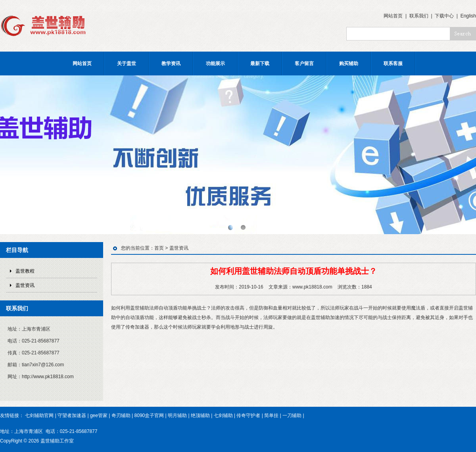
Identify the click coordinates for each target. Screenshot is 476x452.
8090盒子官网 (149, 415)
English (468, 16)
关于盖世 (127, 63)
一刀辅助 (292, 415)
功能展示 (215, 63)
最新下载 (260, 63)
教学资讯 (171, 63)
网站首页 (393, 16)
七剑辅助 (223, 415)
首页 (159, 248)
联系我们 (419, 16)
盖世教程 (25, 271)
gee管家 (99, 415)
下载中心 (444, 16)
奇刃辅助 (121, 415)
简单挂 (271, 415)
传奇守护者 (248, 415)
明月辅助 (177, 415)
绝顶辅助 (200, 415)
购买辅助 (349, 63)
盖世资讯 (25, 285)
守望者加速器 (72, 415)
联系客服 (393, 63)
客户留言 (304, 63)
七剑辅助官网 (39, 415)
